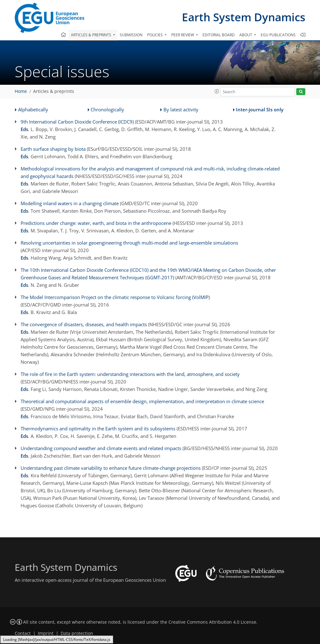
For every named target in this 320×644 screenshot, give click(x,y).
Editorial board (219, 35)
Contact (23, 633)
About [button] (246, 35)
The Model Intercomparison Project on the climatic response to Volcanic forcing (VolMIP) (115, 297)
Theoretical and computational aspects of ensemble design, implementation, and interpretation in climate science (142, 401)
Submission (131, 35)
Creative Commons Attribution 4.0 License (212, 622)
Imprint (46, 633)
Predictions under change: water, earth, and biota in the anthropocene (96, 223)
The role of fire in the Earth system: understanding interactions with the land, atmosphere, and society (130, 374)
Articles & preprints (54, 91)
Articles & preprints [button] (92, 35)
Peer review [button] (183, 35)
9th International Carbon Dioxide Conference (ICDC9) (77, 122)
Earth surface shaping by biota (53, 149)
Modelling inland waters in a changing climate (70, 203)
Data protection (77, 633)
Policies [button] (155, 35)
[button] (217, 91)
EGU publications (278, 35)
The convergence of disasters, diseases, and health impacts (84, 324)
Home (21, 91)
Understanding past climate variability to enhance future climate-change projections (111, 468)
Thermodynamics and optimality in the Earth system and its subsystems (98, 428)
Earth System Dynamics (244, 17)
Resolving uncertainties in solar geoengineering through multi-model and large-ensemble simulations (129, 243)
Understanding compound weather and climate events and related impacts (101, 448)
